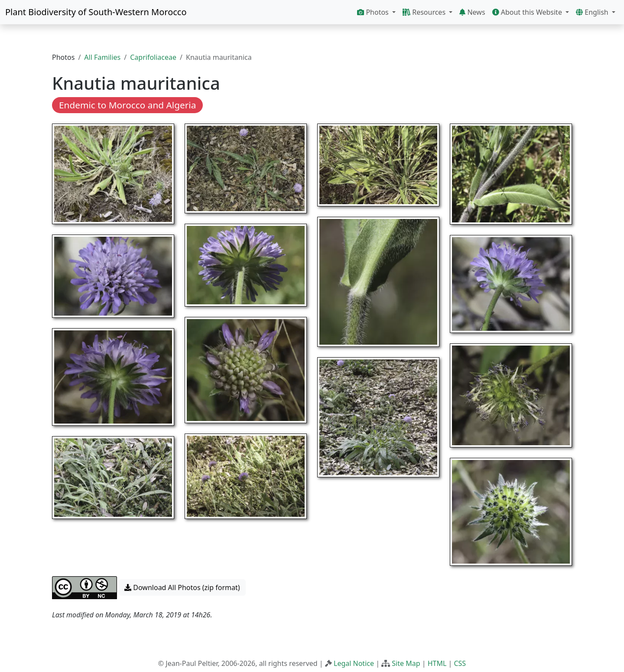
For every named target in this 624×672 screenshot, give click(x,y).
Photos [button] (374, 12)
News (472, 12)
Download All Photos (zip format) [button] (182, 587)
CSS (460, 663)
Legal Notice (354, 663)
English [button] (593, 12)
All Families (102, 57)
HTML (437, 663)
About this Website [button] (528, 12)
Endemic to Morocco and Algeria (127, 105)
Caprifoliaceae (153, 57)
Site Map (406, 663)
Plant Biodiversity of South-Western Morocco (96, 12)
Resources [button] (425, 12)
